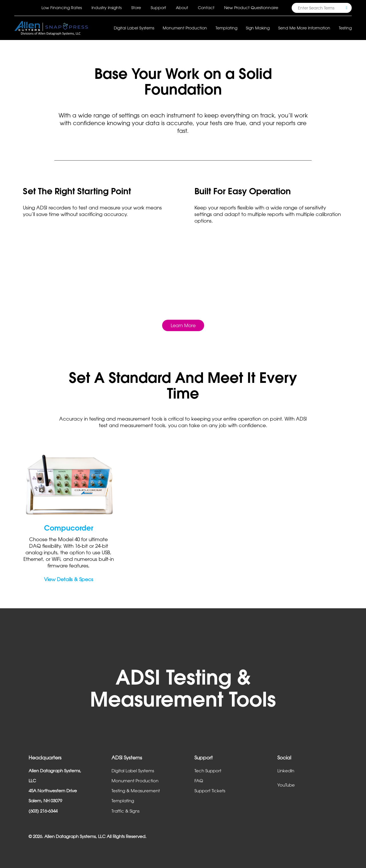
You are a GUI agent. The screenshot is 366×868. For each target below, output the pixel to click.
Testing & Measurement (136, 791)
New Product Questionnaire (251, 8)
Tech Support (208, 771)
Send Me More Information (304, 28)
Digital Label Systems (133, 771)
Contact (206, 8)
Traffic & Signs (126, 811)
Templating (123, 801)
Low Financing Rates (62, 8)
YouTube (286, 785)
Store (136, 8)
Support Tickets (210, 791)
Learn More (183, 325)
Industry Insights (107, 8)
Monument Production (135, 781)
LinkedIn (286, 771)
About (182, 8)
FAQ (199, 781)
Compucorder (69, 528)
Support (158, 8)
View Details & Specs (69, 579)
